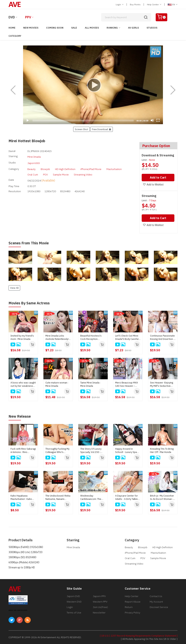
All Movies (92, 28)
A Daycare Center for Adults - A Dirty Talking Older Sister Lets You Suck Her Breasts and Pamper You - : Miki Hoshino (127, 497)
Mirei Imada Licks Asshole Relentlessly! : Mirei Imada (57, 337)
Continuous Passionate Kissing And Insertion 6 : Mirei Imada (162, 337)
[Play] (93, 85)
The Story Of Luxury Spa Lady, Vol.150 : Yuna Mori (91, 450)
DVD (12, 17)
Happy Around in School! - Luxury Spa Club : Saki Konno (126, 450)
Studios (152, 28)
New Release (20, 416)
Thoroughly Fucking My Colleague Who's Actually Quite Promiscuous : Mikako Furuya (57, 450)
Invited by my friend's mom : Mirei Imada (22, 337)
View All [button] (14, 287)
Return (129, 607)
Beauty (32, 167)
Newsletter (99, 612)
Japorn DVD (73, 596)
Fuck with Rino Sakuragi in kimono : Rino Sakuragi (23, 450)
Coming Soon (55, 28)
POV (45, 172)
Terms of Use (74, 612)
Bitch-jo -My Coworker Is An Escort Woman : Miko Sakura (162, 497)
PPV (28, 17)
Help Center (154, 4)
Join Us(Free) (100, 607)
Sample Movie (61, 172)
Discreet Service (159, 607)
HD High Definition (65, 167)
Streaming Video (83, 172)
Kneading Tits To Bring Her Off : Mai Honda (162, 450)
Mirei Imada (34, 156)
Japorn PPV (99, 596)
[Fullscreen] (158, 120)
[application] (93, 85)
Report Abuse (133, 601)
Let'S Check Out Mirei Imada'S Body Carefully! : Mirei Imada (128, 337)
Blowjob (45, 167)
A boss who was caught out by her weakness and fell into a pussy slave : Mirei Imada (23, 384)
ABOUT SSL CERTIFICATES (18, 610)
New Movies (31, 28)
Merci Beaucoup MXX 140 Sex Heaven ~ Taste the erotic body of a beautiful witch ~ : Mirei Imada (127, 384)
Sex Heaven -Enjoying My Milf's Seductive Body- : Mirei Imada (162, 384)
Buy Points (135, 4)
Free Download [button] (102, 129)
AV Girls (133, 28)
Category (15, 36)
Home (12, 28)
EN (173, 4)
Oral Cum (33, 172)
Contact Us (156, 596)
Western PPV (100, 601)
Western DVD (74, 601)
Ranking (112, 28)
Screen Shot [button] (81, 129)
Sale (74, 28)
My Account (156, 601)
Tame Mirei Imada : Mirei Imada (90, 384)
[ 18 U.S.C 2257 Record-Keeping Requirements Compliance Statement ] (139, 635)
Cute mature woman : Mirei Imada (57, 384)
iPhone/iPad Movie (91, 167)
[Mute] (152, 120)
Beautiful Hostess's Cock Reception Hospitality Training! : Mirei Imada (91, 337)
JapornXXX (34, 161)
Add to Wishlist (152, 184)
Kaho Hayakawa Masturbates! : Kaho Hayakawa (21, 497)
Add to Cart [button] (158, 177)
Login (120, 4)
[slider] (83, 121)
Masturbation (114, 167)
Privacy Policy (133, 612)
